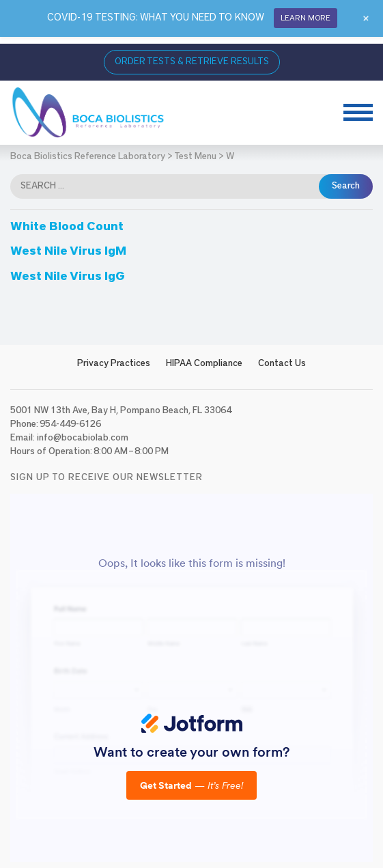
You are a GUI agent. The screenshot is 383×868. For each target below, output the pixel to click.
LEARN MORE (306, 18)
